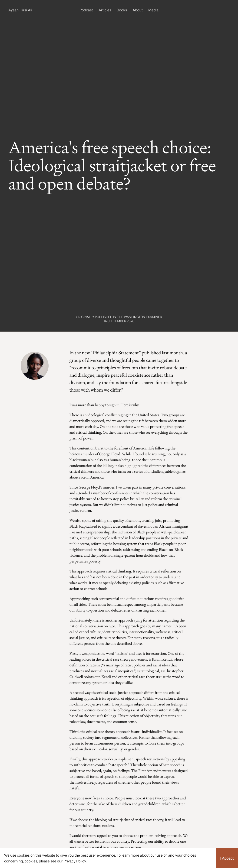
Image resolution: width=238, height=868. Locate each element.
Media (153, 10)
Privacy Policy (75, 861)
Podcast (86, 10)
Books (122, 10)
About (138, 10)
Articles (105, 10)
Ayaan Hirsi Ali (20, 10)
